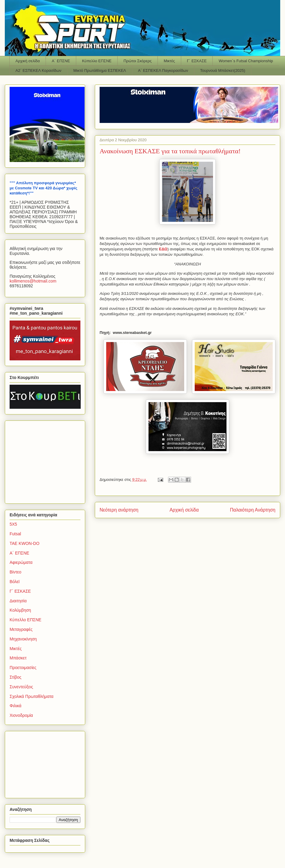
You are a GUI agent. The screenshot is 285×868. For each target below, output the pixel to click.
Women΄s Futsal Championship (246, 61)
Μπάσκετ (18, 658)
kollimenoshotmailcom (33, 281)
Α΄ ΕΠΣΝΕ (61, 61)
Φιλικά (15, 706)
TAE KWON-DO (24, 543)
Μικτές (169, 61)
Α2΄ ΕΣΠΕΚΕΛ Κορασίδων (39, 70)
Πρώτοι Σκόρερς (138, 61)
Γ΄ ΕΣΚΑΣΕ (197, 61)
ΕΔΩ (163, 249)
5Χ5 (13, 524)
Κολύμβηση (20, 610)
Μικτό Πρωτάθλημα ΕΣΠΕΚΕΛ (100, 70)
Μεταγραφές (21, 629)
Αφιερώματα (21, 562)
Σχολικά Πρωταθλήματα (31, 696)
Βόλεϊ (15, 582)
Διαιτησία (18, 601)
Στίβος (15, 677)
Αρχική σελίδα (28, 61)
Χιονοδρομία (21, 715)
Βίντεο (15, 572)
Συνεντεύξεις (21, 687)
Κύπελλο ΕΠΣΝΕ (97, 61)
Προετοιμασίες (23, 668)
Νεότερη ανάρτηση (119, 510)
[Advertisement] (47, 460)
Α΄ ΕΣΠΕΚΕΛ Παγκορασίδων (163, 70)
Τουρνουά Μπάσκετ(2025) (223, 70)
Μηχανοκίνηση (23, 639)
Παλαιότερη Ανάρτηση (253, 510)
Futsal (15, 534)
